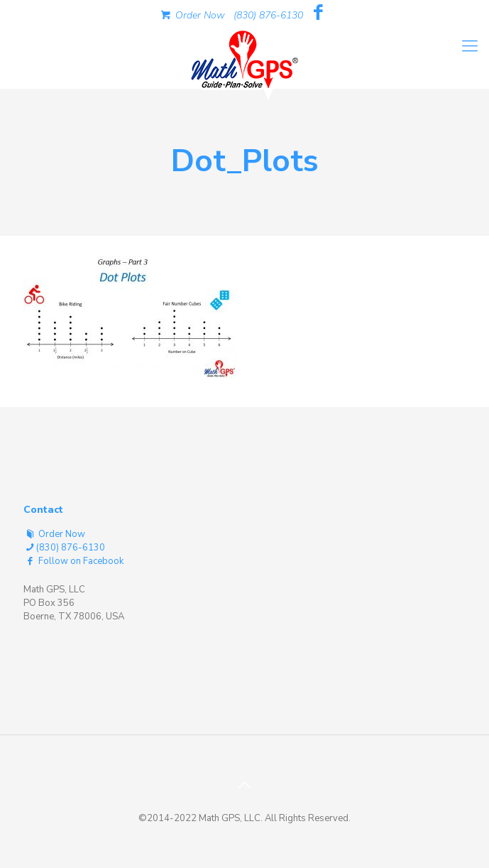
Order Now (192, 15)
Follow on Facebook (73, 561)
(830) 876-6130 (268, 15)
